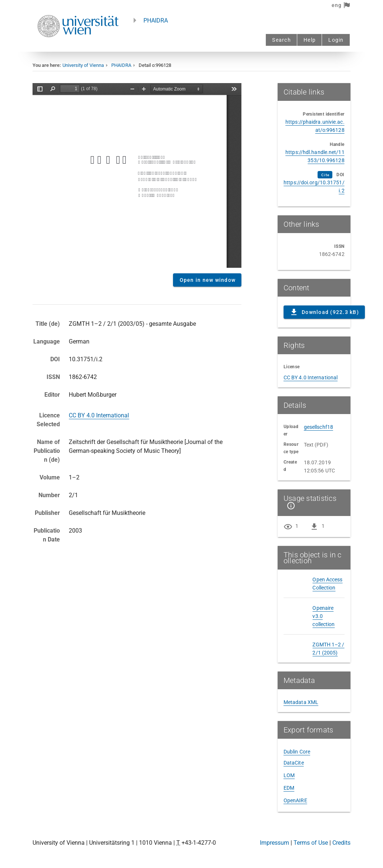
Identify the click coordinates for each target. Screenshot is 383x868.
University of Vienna (83, 65)
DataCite (294, 763)
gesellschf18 (318, 427)
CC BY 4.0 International (99, 415)
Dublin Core (297, 752)
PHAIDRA (156, 20)
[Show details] (289, 506)
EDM (289, 788)
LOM (289, 775)
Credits (341, 843)
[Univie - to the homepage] (78, 47)
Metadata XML (301, 702)
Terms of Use (311, 843)
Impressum (274, 843)
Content (137, 175)
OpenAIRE (295, 800)
